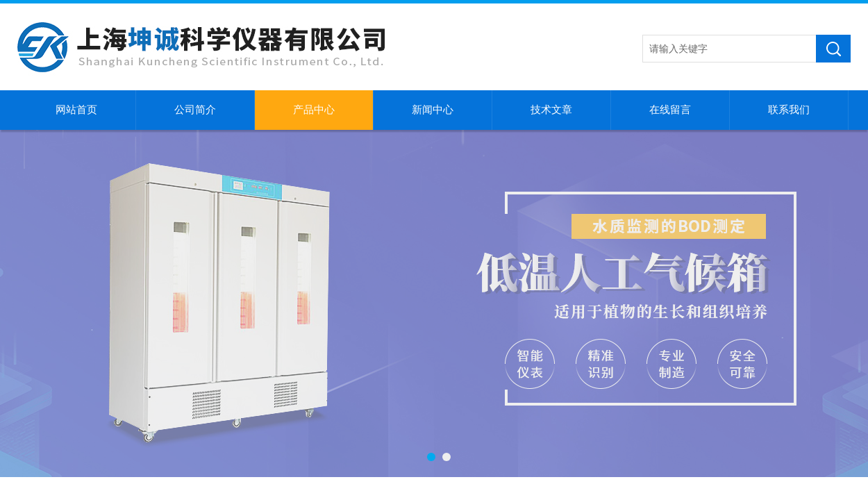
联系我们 (789, 110)
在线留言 (670, 110)
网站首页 (76, 110)
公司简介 (195, 110)
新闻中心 (433, 110)
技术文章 (551, 110)
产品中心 (314, 110)
